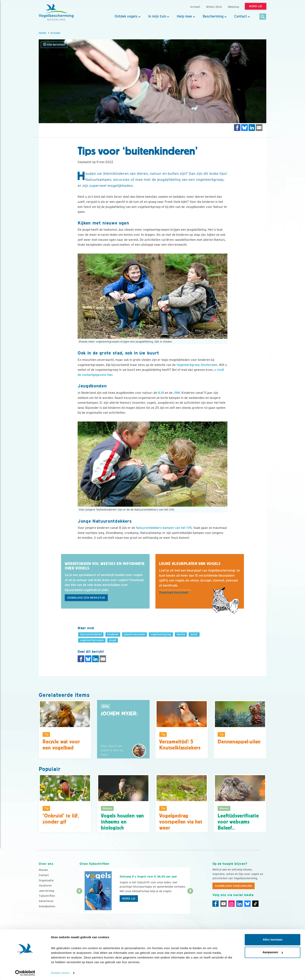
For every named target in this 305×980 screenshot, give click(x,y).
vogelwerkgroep (161, 634)
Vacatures (45, 885)
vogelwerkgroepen (92, 640)
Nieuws (43, 870)
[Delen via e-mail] (259, 128)
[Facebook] (216, 904)
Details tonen (60, 972)
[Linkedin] (239, 904)
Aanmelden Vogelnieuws (234, 886)
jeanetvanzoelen (134, 634)
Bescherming (213, 16)
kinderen (113, 634)
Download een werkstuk (86, 598)
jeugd (113, 640)
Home (42, 33)
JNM (177, 393)
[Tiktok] (255, 904)
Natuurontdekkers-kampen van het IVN (164, 528)
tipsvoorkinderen (91, 634)
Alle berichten (54, 45)
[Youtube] (223, 904)
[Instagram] (231, 904)
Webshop (233, 7)
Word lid (129, 899)
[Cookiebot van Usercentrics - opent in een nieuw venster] (25, 972)
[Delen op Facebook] (237, 128)
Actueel (55, 33)
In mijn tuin (157, 16)
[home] (56, 12)
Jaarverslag (46, 891)
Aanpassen (273, 952)
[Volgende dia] (190, 903)
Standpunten (47, 906)
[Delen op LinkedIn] (252, 128)
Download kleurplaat (174, 593)
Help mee (184, 16)
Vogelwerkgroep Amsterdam (197, 365)
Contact (241, 16)
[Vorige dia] (79, 903)
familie (181, 634)
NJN (161, 393)
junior (194, 634)
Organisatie (46, 880)
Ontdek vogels (126, 16)
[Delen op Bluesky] (245, 128)
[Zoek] (263, 17)
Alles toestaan (273, 939)
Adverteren (46, 901)
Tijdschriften (47, 896)
